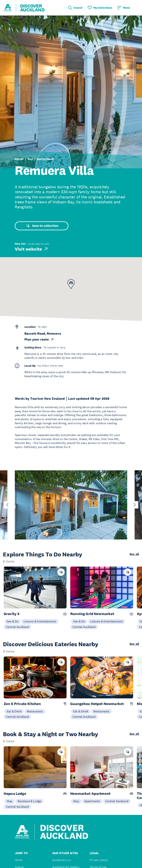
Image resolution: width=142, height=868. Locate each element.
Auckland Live (62, 860)
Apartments (92, 801)
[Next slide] (135, 505)
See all (134, 554)
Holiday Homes (45, 159)
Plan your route (39, 339)
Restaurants (35, 711)
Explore (19, 159)
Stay (30, 159)
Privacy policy (99, 860)
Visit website (32, 249)
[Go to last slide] (7, 505)
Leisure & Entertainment (40, 621)
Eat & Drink (14, 711)
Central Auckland (17, 627)
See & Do (13, 621)
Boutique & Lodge (30, 801)
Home (19, 860)
